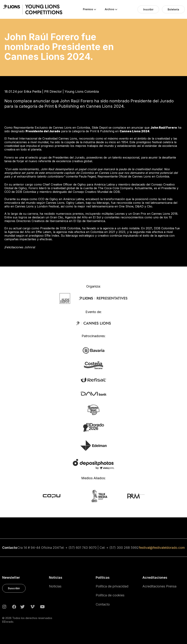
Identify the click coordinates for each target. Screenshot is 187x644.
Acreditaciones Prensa (159, 586)
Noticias (55, 586)
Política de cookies (110, 595)
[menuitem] (88, 9)
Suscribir (14, 588)
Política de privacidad (112, 586)
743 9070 (89, 548)
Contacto (103, 604)
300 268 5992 (128, 548)
